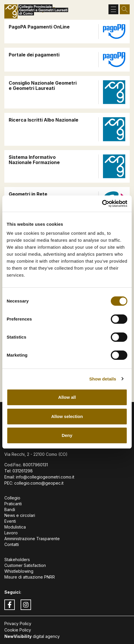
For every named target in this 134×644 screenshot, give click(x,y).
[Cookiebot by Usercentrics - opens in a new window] (102, 204)
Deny (67, 435)
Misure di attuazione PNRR (30, 577)
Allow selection (67, 416)
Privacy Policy (18, 623)
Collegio (12, 498)
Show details (103, 379)
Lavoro (11, 533)
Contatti (12, 544)
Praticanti (13, 504)
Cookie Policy (18, 630)
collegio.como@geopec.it (39, 483)
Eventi (10, 521)
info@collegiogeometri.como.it (45, 477)
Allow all (67, 397)
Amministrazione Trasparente (32, 539)
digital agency (32, 636)
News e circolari (20, 515)
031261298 (23, 471)
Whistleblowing (19, 571)
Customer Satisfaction (25, 565)
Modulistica (15, 527)
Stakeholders (17, 560)
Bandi (10, 509)
